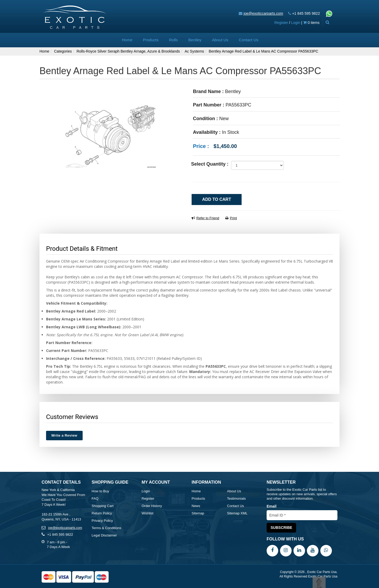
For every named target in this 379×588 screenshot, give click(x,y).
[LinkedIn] (299, 550)
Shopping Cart (103, 506)
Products (151, 40)
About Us (220, 40)
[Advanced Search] (327, 22)
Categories (63, 51)
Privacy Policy (102, 521)
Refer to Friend (205, 218)
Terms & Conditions (106, 528)
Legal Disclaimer (104, 535)
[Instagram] (286, 550)
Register (281, 23)
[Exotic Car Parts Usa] (75, 17)
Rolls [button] (173, 40)
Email (271, 506)
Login (296, 23)
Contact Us (248, 40)
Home (127, 40)
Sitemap (198, 513)
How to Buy (100, 491)
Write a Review (64, 435)
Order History (152, 506)
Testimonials (237, 498)
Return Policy (102, 513)
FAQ (95, 498)
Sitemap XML (237, 513)
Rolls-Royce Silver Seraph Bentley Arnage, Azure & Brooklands (128, 51)
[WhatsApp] (326, 550)
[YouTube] (313, 550)
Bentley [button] (195, 40)
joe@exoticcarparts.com (263, 13)
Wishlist (148, 513)
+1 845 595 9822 (306, 13)
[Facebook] (272, 550)
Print (231, 218)
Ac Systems (194, 51)
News (196, 506)
